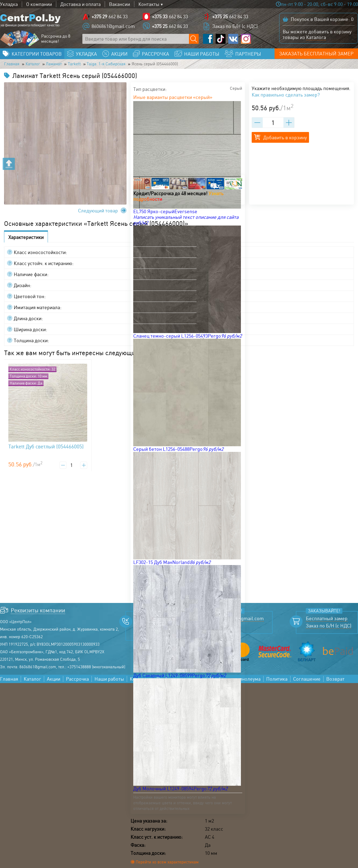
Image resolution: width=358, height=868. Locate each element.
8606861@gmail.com (113, 27)
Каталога (316, 38)
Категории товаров (37, 55)
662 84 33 (110, 17)
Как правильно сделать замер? (286, 97)
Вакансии (120, 4)
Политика (277, 682)
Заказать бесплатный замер (319, 55)
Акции (54, 682)
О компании (39, 4)
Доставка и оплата (80, 4)
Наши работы (109, 682)
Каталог (38, 66)
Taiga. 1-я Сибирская (125, 66)
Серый (235, 92)
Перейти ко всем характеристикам (172, 865)
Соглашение (307, 682)
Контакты (149, 4)
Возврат (335, 682)
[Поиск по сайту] (194, 40)
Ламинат (63, 66)
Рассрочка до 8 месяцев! (56, 40)
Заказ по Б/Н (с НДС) (235, 27)
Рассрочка (77, 682)
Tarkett (87, 66)
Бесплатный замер (327, 621)
